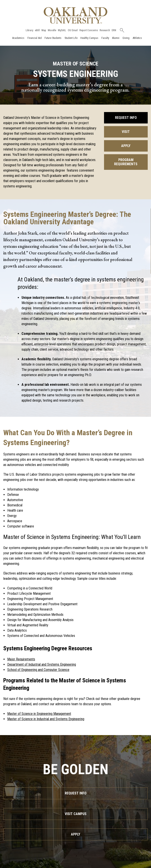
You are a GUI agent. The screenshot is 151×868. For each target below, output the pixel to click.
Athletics (137, 38)
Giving (126, 38)
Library (29, 30)
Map (44, 30)
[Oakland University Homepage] (75, 15)
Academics (18, 38)
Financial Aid (35, 38)
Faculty (105, 38)
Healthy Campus (89, 38)
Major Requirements (21, 659)
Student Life (71, 38)
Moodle (52, 30)
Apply (126, 146)
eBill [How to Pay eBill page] (37, 30)
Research (105, 30)
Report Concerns (89, 30)
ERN (114, 30)
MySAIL (62, 30)
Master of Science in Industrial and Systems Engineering (46, 719)
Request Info (126, 118)
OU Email (73, 30)
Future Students (53, 38)
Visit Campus (76, 814)
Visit (126, 132)
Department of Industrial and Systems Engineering (42, 664)
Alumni (116, 38)
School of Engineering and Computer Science (38, 670)
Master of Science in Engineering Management (39, 714)
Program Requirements (126, 162)
